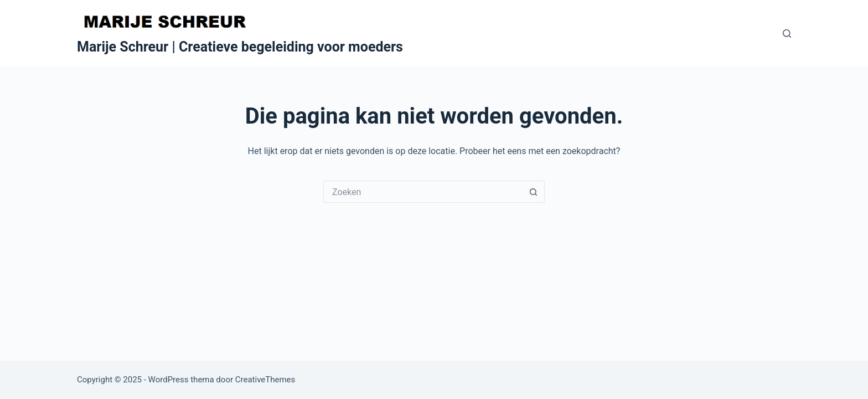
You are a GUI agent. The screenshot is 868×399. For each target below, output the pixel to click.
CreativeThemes (265, 380)
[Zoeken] (787, 34)
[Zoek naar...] (423, 192)
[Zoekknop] (534, 192)
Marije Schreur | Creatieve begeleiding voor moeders (240, 47)
